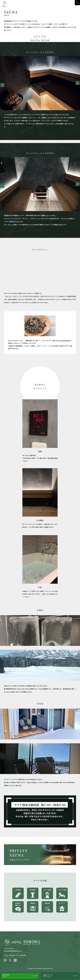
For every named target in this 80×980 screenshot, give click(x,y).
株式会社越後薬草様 (64, 341)
